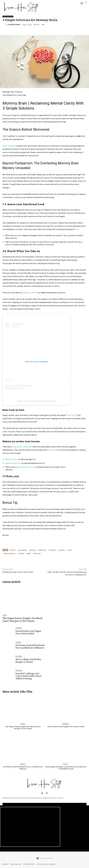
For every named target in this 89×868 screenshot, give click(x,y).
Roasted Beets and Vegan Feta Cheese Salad (28, 632)
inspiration (33, 550)
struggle (28, 553)
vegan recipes (37, 553)
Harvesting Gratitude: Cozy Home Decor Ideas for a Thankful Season (66, 768)
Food (5, 615)
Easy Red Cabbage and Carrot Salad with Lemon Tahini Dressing (29, 676)
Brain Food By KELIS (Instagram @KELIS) (36, 401)
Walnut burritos (12, 459)
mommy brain (42, 550)
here (77, 229)
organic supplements (10, 553)
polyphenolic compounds (22, 447)
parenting (21, 553)
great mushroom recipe (27, 467)
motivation (62, 550)
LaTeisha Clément (14, 25)
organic (70, 550)
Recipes (19, 656)
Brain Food (71, 415)
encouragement (22, 550)
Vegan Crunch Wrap (13, 463)
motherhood (52, 550)
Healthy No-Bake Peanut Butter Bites (18, 572)
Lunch (18, 642)
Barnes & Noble (30, 292)
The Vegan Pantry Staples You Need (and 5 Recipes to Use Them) (22, 619)
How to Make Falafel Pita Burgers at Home (28, 660)
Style (66, 764)
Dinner (19, 628)
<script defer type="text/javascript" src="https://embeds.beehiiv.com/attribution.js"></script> (30, 827)
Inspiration (8, 16)
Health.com (52, 450)
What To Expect (9, 146)
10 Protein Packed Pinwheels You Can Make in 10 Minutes (30, 646)
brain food (12, 550)
